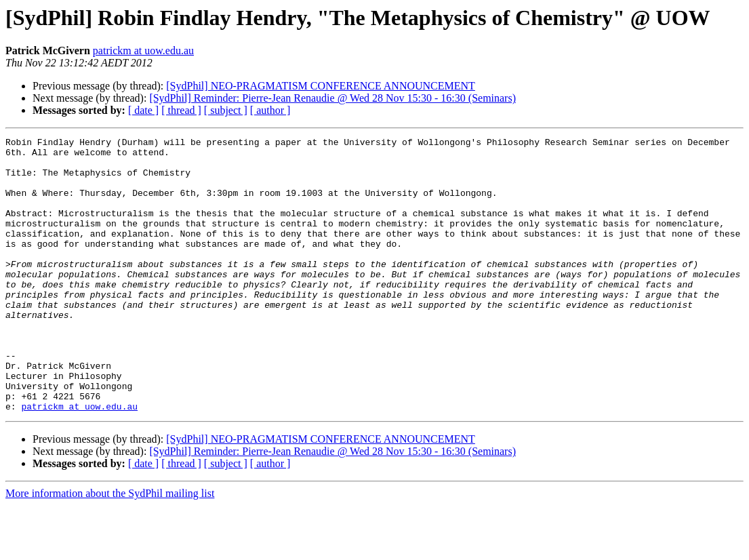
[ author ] (270, 110)
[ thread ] (181, 110)
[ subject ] (226, 110)
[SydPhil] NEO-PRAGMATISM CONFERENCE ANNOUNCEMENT (321, 86)
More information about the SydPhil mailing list (110, 548)
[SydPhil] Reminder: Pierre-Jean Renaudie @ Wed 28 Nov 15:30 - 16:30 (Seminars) (332, 98)
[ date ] (143, 110)
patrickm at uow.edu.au (143, 51)
